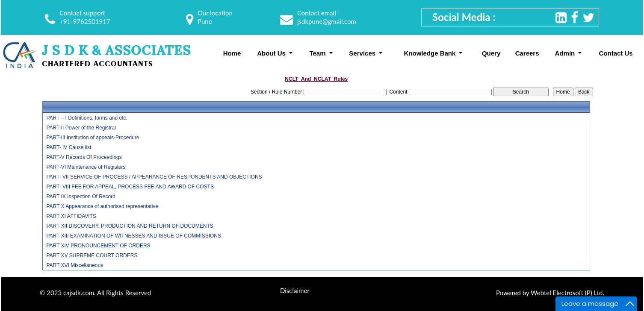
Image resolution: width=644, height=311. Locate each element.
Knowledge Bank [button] (430, 53)
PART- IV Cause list (69, 147)
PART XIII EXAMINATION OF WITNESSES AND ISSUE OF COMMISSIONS (134, 236)
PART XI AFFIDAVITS (71, 216)
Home (232, 53)
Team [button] (318, 53)
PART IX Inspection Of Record (81, 197)
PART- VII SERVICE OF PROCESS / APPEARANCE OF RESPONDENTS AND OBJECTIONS (154, 177)
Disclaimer (295, 290)
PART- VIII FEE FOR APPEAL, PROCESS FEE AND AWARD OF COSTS (130, 187)
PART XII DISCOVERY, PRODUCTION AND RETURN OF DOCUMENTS (130, 226)
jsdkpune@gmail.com (327, 21)
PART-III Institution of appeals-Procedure (93, 138)
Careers (527, 53)
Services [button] (363, 53)
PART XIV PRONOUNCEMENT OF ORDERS (98, 246)
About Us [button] (272, 53)
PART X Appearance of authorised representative (102, 206)
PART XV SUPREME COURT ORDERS (92, 255)
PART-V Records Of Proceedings (84, 157)
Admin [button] (566, 53)
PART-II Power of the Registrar (81, 128)
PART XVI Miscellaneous (75, 265)
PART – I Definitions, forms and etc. (87, 118)
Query (491, 53)
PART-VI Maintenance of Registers (86, 167)
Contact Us (616, 53)
